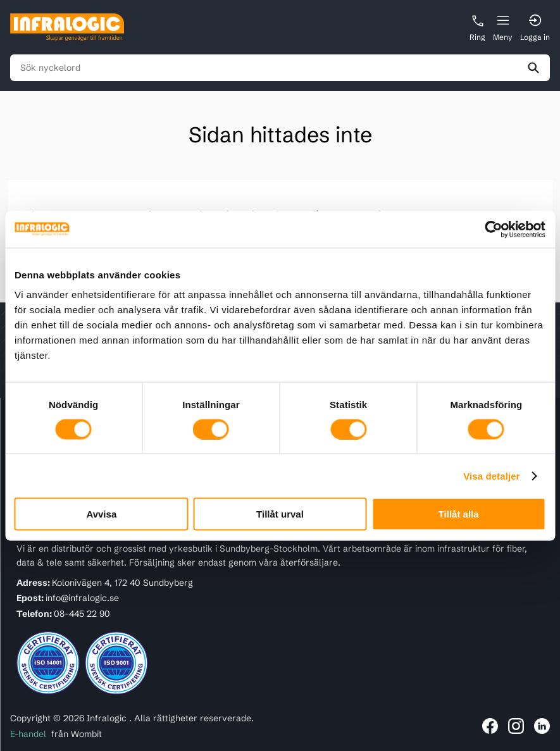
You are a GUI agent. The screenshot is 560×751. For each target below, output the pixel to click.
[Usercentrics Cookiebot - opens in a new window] (490, 229)
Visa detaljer (491, 475)
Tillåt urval (280, 514)
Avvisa (101, 514)
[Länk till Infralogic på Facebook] (490, 726)
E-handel (28, 734)
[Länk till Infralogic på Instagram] (516, 726)
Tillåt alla (459, 514)
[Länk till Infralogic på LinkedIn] (542, 726)
